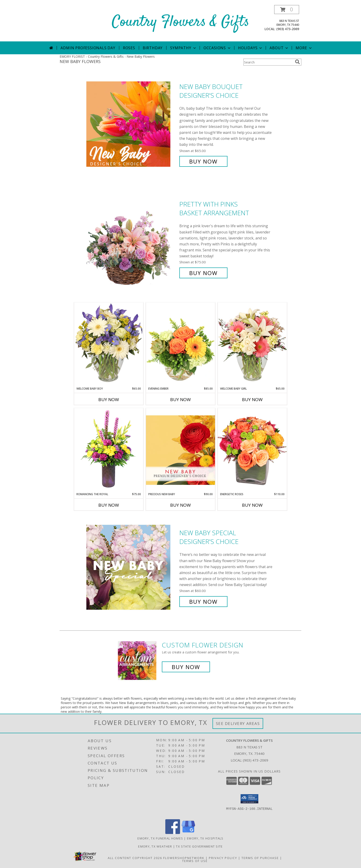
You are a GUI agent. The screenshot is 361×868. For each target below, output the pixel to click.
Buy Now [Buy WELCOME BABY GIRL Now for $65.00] (252, 400)
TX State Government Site (199, 846)
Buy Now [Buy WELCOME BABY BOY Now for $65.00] (109, 400)
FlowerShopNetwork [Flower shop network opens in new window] (184, 858)
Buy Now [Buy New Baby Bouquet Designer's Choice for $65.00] (203, 161)
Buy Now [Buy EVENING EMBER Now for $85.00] (180, 400)
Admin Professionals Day (88, 48)
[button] (287, 10)
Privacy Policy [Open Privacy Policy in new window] (223, 858)
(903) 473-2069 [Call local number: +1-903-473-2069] (288, 29)
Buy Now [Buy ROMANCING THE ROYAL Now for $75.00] (109, 505)
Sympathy (183, 48)
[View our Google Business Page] (188, 833)
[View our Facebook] (173, 833)
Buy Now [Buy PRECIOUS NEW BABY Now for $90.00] (180, 505)
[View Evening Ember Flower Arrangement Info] (180, 345)
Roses (129, 48)
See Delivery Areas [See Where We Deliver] (238, 723)
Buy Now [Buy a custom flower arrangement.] (186, 667)
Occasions (217, 48)
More (304, 48)
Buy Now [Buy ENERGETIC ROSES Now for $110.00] (252, 505)
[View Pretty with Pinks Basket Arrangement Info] (132, 239)
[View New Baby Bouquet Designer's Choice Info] (132, 124)
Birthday (153, 48)
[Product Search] (268, 62)
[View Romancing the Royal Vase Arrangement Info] (109, 450)
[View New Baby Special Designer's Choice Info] (132, 567)
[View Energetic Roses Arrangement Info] (252, 450)
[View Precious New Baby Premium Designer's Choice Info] (180, 450)
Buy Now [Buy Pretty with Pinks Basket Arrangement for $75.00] (203, 273)
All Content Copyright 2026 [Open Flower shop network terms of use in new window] (135, 858)
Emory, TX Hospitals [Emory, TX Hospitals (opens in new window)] (205, 838)
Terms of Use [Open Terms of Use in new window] (195, 861)
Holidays (250, 48)
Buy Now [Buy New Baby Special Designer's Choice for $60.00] (203, 602)
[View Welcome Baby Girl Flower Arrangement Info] (252, 344)
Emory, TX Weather (155, 846)
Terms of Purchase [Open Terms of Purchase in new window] (260, 858)
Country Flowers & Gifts (181, 22)
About (279, 48)
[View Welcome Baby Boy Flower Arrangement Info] (109, 344)
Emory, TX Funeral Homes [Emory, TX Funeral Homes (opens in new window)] (160, 838)
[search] (297, 62)
